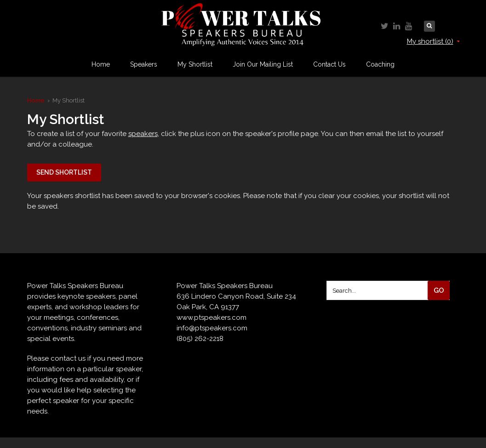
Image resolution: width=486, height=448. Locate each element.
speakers (143, 134)
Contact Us (329, 64)
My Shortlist (195, 64)
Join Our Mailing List (263, 64)
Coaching (380, 64)
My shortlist (433, 41)
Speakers (144, 64)
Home (101, 64)
